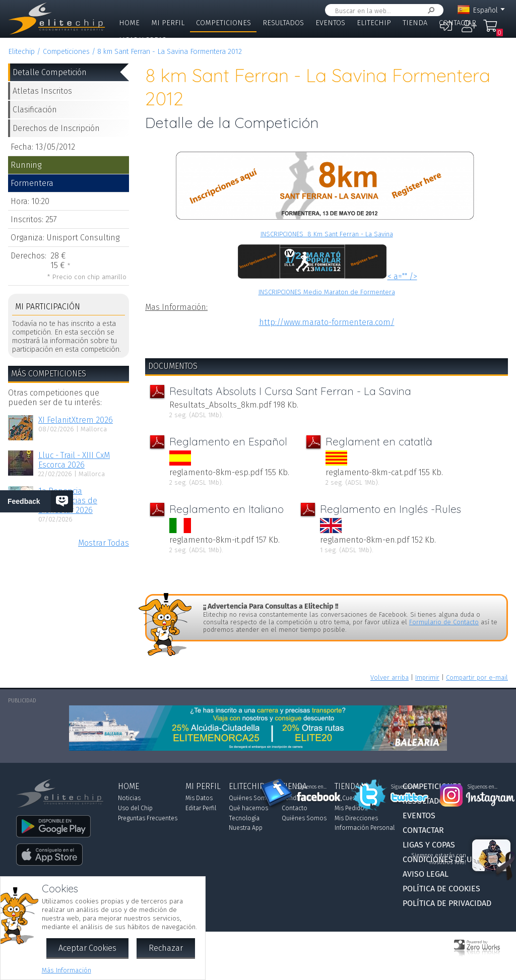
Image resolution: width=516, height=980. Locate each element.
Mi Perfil (168, 23)
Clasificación (35, 110)
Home (129, 23)
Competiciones (223, 23)
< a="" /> (327, 276)
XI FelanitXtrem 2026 (76, 420)
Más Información (67, 970)
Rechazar (166, 948)
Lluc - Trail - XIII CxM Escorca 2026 (74, 460)
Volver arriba (390, 677)
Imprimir (427, 677)
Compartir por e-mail (477, 677)
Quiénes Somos (251, 798)
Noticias (129, 798)
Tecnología (244, 818)
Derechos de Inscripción (56, 128)
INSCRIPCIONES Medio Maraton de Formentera (327, 292)
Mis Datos (199, 798)
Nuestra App (246, 828)
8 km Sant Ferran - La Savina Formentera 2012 (170, 52)
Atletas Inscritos (42, 91)
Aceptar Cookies (87, 948)
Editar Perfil (201, 808)
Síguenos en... (312, 787)
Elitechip (374, 23)
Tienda (415, 23)
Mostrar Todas (104, 543)
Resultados (283, 23)
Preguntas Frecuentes (148, 818)
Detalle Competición (50, 72)
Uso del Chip (135, 808)
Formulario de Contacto (444, 622)
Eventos (330, 23)
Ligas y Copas (143, 40)
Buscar (429, 10)
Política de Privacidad (447, 903)
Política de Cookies (441, 889)
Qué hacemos (248, 808)
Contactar (458, 23)
